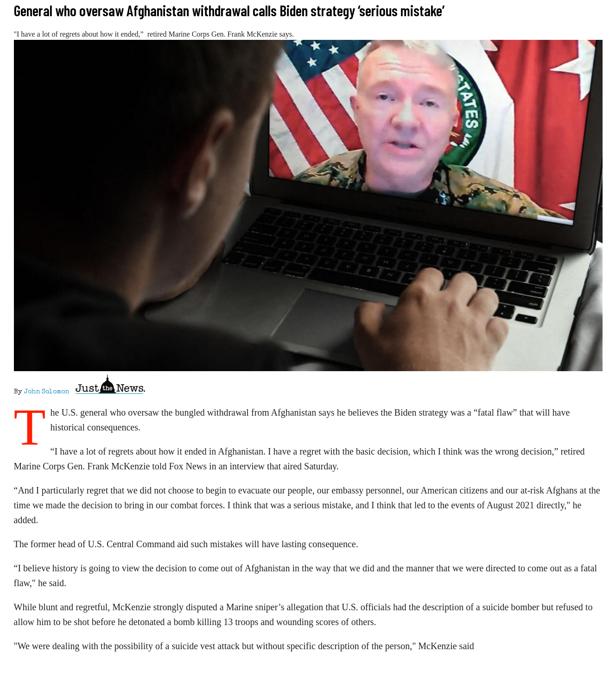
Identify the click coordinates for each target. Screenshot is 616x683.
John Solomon (47, 392)
